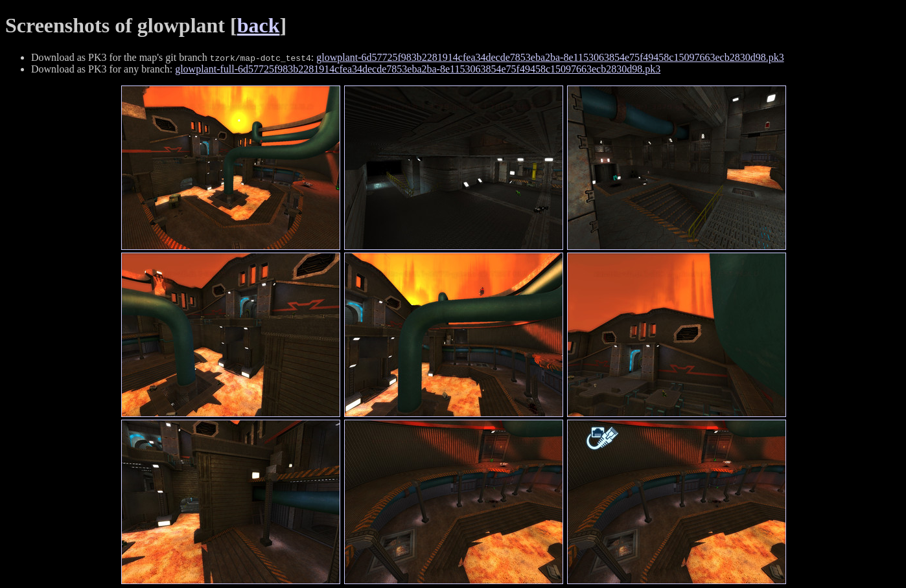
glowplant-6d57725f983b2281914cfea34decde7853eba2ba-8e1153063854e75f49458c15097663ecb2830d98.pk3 (550, 57)
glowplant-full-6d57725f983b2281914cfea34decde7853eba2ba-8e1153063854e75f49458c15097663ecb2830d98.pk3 (418, 69)
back (259, 25)
